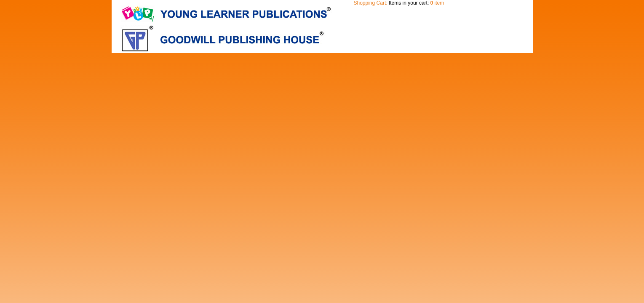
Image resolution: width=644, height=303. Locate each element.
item (437, 3)
